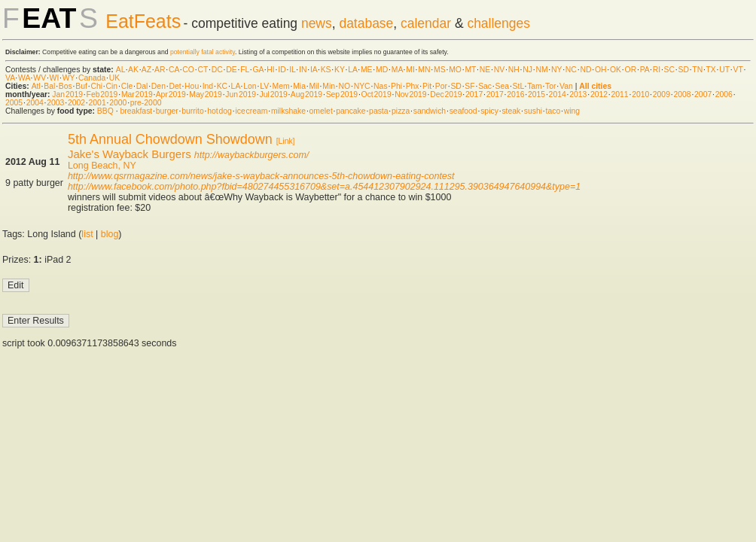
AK (133, 70)
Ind (208, 86)
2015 (537, 94)
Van (566, 86)
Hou (192, 86)
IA (314, 70)
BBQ (105, 111)
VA (10, 78)
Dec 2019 (446, 94)
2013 (578, 94)
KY (340, 70)
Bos (66, 86)
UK (114, 78)
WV (40, 78)
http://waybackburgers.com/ (251, 155)
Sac (485, 86)
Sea (503, 86)
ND (585, 70)
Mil (314, 86)
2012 (599, 94)
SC (669, 70)
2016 (515, 94)
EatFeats (143, 21)
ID (282, 70)
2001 (98, 103)
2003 (55, 103)
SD (684, 70)
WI (55, 78)
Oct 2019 (376, 94)
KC (222, 86)
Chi (96, 86)
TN (697, 70)
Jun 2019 (241, 94)
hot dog (219, 111)
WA (24, 78)
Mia (299, 86)
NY (556, 70)
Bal (49, 86)
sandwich (430, 111)
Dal (142, 86)
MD (382, 70)
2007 (703, 94)
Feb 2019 (102, 94)
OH (601, 70)
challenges (498, 23)
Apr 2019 (171, 94)
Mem (281, 86)
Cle (127, 86)
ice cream (251, 111)
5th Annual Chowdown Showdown (170, 139)
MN (424, 70)
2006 (724, 94)
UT (724, 70)
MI (410, 70)
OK (616, 70)
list (87, 234)
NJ (527, 70)
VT (738, 70)
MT (470, 70)
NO (345, 86)
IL (292, 70)
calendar (426, 23)
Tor (550, 86)
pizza (401, 111)
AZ (146, 70)
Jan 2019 (67, 94)
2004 (35, 103)
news (317, 23)
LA (352, 70)
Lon (250, 86)
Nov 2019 (410, 94)
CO (188, 70)
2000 (118, 103)
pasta (378, 111)
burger (167, 111)
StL (518, 86)
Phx (413, 86)
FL (245, 70)
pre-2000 (146, 103)
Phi (396, 86)
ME (367, 70)
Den (159, 86)
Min (329, 86)
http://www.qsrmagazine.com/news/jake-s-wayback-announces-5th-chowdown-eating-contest (261, 176)
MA (397, 70)
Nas (380, 86)
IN (303, 70)
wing (572, 111)
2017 (474, 94)
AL (120, 70)
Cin (112, 86)
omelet (321, 111)
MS (440, 70)
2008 (682, 94)
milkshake (288, 111)
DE (231, 70)
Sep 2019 (342, 94)
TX (711, 70)
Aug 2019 (306, 94)
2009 (661, 94)
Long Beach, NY (102, 166)
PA (645, 70)
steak (511, 111)
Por (441, 86)
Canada (92, 78)
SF (469, 86)
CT (203, 70)
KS (326, 70)
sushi (533, 111)
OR (631, 70)
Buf (81, 86)
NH (514, 70)
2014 (558, 94)
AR (160, 70)
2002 (76, 103)
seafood (463, 111)
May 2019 (206, 94)
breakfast (136, 111)
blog (110, 234)
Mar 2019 (137, 94)
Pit (427, 86)
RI (657, 70)
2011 (620, 94)
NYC (362, 86)
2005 (14, 103)
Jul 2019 (274, 94)
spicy (489, 111)
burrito (192, 111)
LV (264, 86)
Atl (36, 86)
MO (455, 70)
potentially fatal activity (203, 52)
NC (571, 70)
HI (270, 70)
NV (499, 70)
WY (69, 78)
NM (541, 70)
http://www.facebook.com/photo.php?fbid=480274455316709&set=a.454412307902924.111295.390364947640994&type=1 (324, 187)
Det (175, 86)
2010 (640, 94)
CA (174, 70)
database (366, 23)
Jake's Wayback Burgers (130, 154)
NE (485, 70)
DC (217, 70)
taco (553, 111)
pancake (351, 111)
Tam (535, 86)
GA (258, 70)
